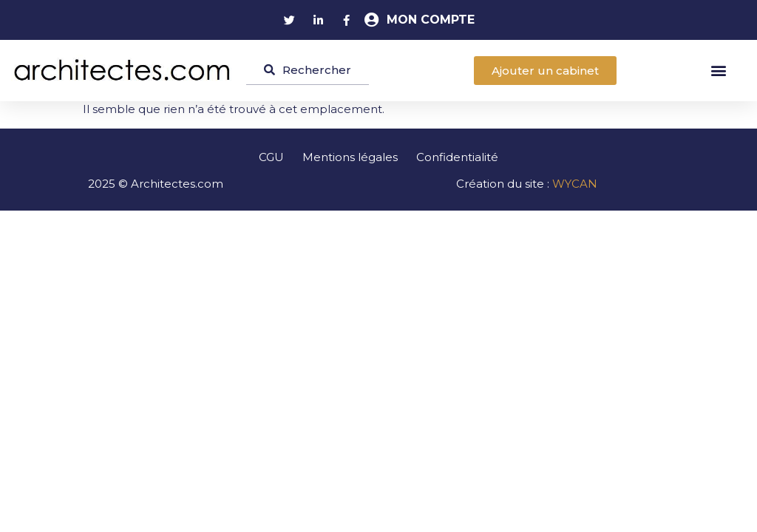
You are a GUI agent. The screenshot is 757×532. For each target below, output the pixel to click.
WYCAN (575, 184)
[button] (719, 71)
